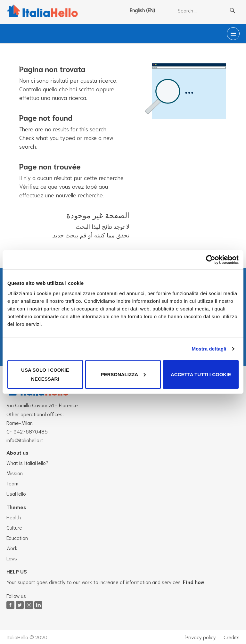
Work (12, 548)
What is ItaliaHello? (27, 462)
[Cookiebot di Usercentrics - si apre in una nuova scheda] (211, 260)
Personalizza (123, 374)
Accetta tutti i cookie (201, 374)
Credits (232, 637)
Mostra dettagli (209, 349)
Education (17, 537)
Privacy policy (201, 637)
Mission (15, 473)
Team (12, 483)
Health (14, 517)
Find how (194, 582)
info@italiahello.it (25, 440)
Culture (14, 527)
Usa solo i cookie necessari (45, 374)
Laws (12, 558)
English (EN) (142, 10)
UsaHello (16, 493)
